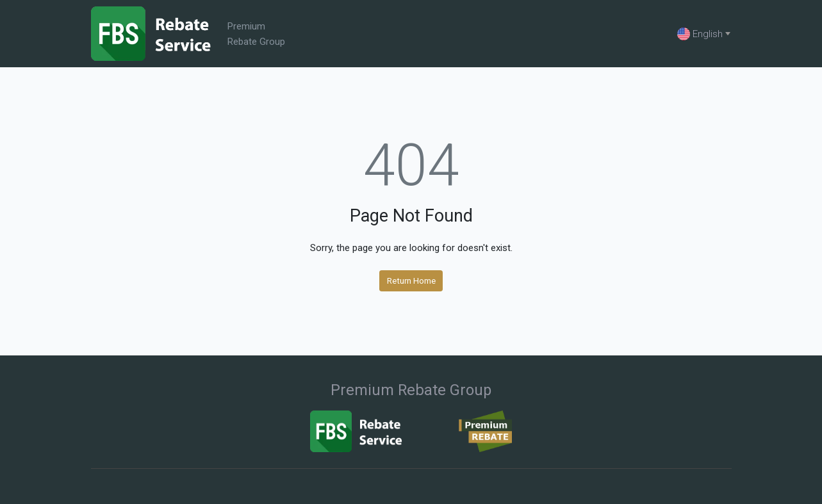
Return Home (411, 280)
